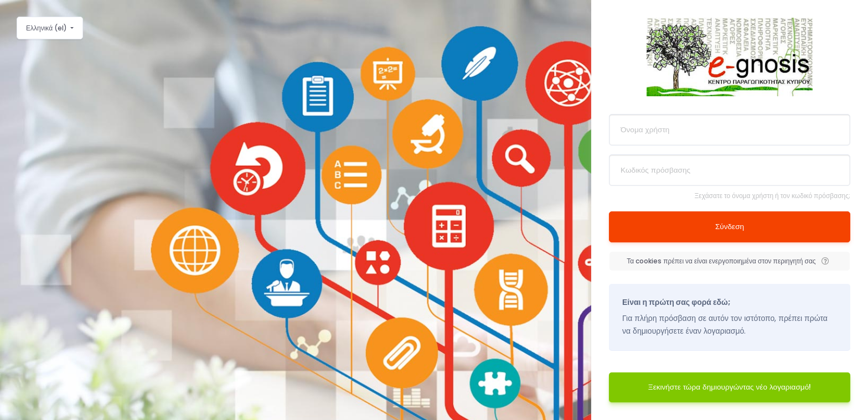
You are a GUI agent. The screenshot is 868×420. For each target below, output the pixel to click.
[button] (825, 261)
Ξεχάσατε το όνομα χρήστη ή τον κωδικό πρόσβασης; (773, 196)
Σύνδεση (730, 227)
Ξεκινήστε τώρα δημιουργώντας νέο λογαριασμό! (730, 387)
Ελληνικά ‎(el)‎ (47, 28)
